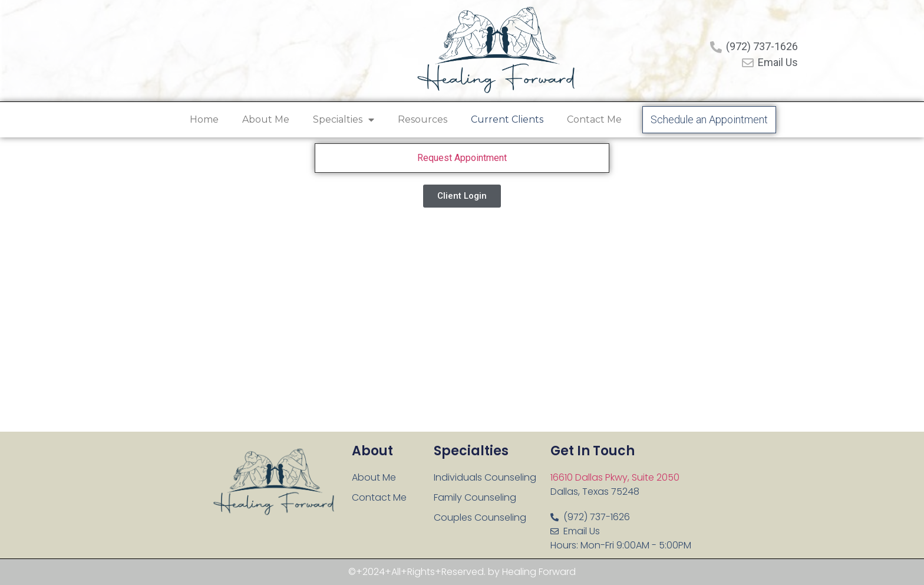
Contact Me (594, 119)
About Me (266, 119)
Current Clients (507, 119)
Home (204, 119)
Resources (423, 119)
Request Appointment (462, 158)
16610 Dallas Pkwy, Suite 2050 (615, 477)
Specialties (344, 120)
